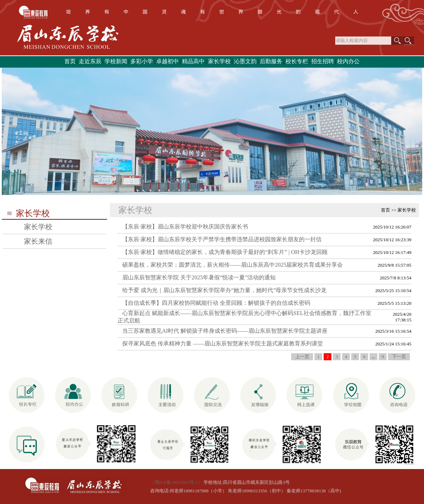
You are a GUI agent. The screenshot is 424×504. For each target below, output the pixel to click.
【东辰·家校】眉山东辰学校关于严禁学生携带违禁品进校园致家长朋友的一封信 (222, 239)
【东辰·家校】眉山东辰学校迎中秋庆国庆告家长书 (185, 227)
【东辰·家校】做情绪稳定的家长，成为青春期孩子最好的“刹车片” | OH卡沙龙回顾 (225, 252)
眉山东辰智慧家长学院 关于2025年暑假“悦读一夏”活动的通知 (199, 277)
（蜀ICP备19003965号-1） (176, 482)
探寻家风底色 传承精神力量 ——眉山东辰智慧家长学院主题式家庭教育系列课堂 (223, 343)
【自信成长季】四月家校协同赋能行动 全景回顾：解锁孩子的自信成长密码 (216, 303)
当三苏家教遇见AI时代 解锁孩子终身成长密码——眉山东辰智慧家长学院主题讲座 (225, 331)
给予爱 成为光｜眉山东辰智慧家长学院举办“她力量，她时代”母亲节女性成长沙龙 (224, 290)
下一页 (399, 357)
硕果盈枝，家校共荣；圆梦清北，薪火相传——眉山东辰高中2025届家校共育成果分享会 (232, 265)
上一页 (302, 357)
